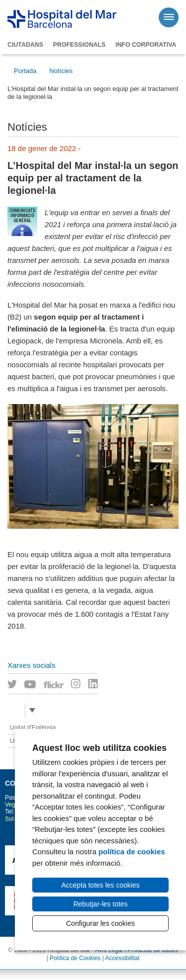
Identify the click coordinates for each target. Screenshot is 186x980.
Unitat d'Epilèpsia (33, 728)
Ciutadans (25, 45)
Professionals (79, 45)
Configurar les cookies (100, 923)
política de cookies (131, 852)
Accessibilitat (122, 958)
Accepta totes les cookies (101, 885)
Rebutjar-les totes (101, 904)
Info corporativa (146, 45)
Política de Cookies (75, 958)
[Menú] (169, 17)
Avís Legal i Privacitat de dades (137, 950)
